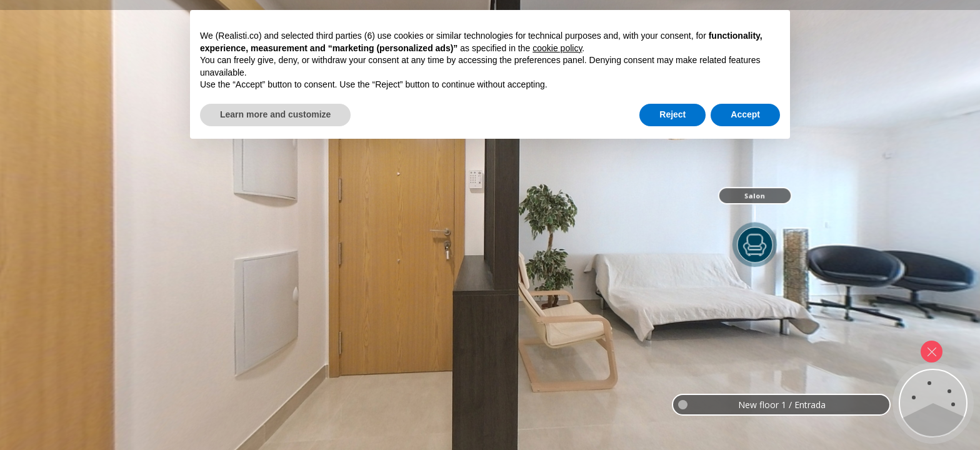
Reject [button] (672, 416)
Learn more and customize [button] (275, 416)
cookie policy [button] (557, 349)
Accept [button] (745, 416)
